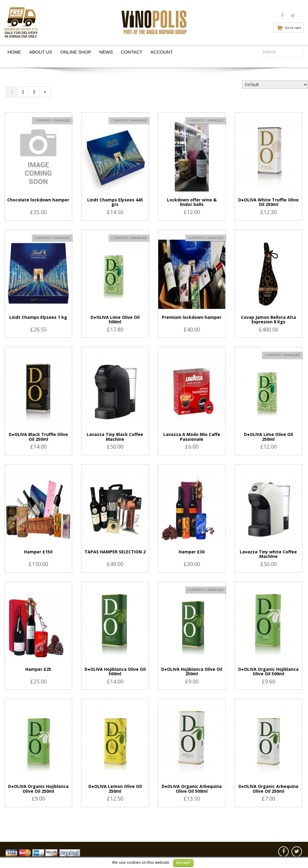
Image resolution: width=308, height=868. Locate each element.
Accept (183, 862)
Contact (132, 52)
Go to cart (293, 28)
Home (14, 52)
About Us (41, 52)
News (106, 52)
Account (162, 52)
